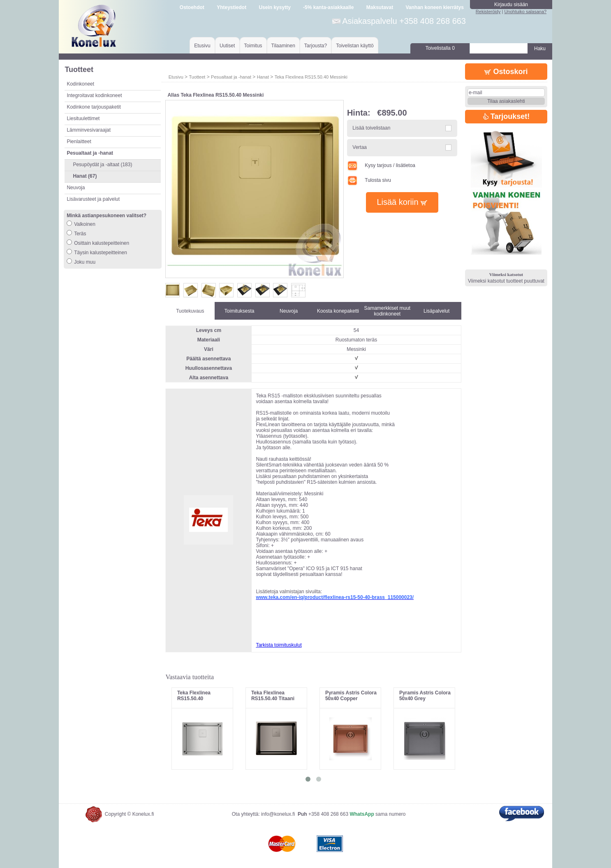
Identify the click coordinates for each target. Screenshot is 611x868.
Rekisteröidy (488, 12)
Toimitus (253, 46)
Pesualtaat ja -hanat (231, 77)
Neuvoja (76, 188)
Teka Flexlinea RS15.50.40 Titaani (273, 696)
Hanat (263, 77)
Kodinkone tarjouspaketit (94, 107)
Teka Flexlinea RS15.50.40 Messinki (311, 77)
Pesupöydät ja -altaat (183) (102, 165)
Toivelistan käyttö (355, 46)
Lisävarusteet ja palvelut (93, 199)
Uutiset (227, 46)
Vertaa (360, 147)
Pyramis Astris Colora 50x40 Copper (351, 696)
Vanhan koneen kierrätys (434, 7)
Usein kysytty (274, 7)
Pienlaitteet (79, 142)
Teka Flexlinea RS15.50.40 (194, 696)
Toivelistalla (440, 48)
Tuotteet (197, 77)
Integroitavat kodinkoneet (94, 95)
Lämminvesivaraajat (89, 130)
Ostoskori (506, 72)
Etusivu (202, 46)
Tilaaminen (283, 46)
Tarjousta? (316, 46)
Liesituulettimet (83, 118)
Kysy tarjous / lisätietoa (381, 165)
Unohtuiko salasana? (525, 12)
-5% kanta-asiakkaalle (328, 7)
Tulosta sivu (369, 180)
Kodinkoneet (80, 84)
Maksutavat (380, 7)
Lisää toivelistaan (371, 128)
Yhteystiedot (231, 7)
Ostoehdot (192, 7)
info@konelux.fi (278, 814)
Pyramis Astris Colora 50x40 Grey (425, 696)
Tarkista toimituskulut (279, 645)
